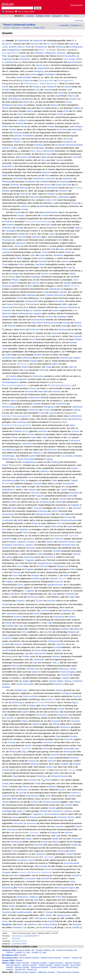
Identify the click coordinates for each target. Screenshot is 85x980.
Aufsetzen (7, 286)
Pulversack (35, 329)
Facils (5, 191)
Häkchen (32, 924)
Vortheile (37, 404)
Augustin (37, 313)
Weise (13, 401)
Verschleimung (9, 450)
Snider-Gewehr (23, 963)
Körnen (48, 185)
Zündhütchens (76, 416)
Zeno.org (8, 4)
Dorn (59, 523)
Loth (75, 157)
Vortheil (63, 499)
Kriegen (21, 215)
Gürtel (42, 370)
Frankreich (9, 222)
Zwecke (36, 283)
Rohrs (23, 480)
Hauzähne (77, 924)
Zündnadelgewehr (19, 379)
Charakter (7, 872)
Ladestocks (77, 407)
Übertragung (12, 829)
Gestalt (24, 209)
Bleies (77, 629)
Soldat (9, 355)
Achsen (45, 842)
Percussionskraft (52, 814)
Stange (24, 126)
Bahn (48, 225)
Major (34, 323)
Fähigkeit (61, 566)
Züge (62, 249)
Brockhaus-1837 (10, 955)
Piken (5, 56)
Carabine (7, 539)
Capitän (21, 234)
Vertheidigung (14, 99)
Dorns (16, 575)
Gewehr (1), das (22, 952)
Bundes (72, 542)
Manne (30, 111)
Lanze (5, 47)
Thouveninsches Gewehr (68, 972)
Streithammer (41, 47)
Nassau (68, 681)
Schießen (15, 185)
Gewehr (10, 952)
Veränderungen (9, 358)
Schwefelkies (28, 136)
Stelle (42, 206)
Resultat (73, 736)
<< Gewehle (63, 25)
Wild (26, 431)
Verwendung (8, 514)
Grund (20, 566)
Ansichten (42, 431)
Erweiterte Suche (77, 5)
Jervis (5, 921)
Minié (6, 484)
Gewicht (44, 811)
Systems (18, 644)
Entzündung (59, 617)
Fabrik (26, 696)
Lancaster (59, 826)
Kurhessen (77, 681)
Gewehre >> (77, 25)
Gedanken (7, 228)
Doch (45, 252)
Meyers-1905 (8, 963)
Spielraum (37, 237)
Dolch (20, 47)
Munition (38, 355)
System (10, 304)
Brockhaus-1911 (10, 958)
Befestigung (65, 197)
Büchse (78, 323)
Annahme (61, 508)
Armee (48, 869)
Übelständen (55, 289)
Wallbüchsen (34, 398)
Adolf (30, 157)
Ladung (17, 246)
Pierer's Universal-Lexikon (19, 25)
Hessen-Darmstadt (25, 459)
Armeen (10, 225)
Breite (22, 329)
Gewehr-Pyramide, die (67, 950)
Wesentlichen (52, 212)
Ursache (32, 761)
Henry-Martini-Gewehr (29, 958)
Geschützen (25, 59)
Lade (29, 906)
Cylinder (62, 292)
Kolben (5, 126)
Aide (37, 918)
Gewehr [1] (32, 970)
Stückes (18, 136)
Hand (60, 56)
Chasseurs (64, 307)
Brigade (33, 361)
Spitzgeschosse (64, 915)
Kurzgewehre (10, 53)
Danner (5, 148)
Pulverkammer (9, 240)
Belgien (27, 310)
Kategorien (57, 16)
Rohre (20, 114)
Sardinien (37, 310)
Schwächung (46, 502)
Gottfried (44, 182)
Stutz (72, 770)
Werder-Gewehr (29, 965)
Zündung (48, 90)
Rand (60, 240)
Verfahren (13, 283)
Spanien (29, 545)
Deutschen (63, 542)
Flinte (23, 194)
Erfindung (38, 145)
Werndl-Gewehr (13, 965)
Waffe (5, 175)
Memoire (43, 918)
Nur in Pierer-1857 (25, 12)
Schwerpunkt (68, 484)
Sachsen (56, 391)
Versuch (75, 431)
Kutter (14, 148)
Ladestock (9, 62)
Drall (53, 249)
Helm (45, 44)
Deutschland (39, 320)
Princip (32, 388)
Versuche (35, 493)
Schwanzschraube (69, 520)
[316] (19, 706)
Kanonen (69, 833)
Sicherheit (50, 179)
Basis (57, 712)
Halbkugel (31, 295)
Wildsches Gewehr (46, 972)
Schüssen (52, 450)
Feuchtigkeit (49, 74)
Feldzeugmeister (25, 313)
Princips (68, 517)
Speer (72, 44)
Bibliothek (8, 12)
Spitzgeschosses (43, 514)
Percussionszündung (38, 222)
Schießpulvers (76, 47)
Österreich (7, 313)
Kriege (48, 154)
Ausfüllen (10, 626)
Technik (45, 215)
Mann (44, 160)
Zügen (42, 148)
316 (22, 941)
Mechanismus (8, 407)
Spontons (61, 53)
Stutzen (6, 802)
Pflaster (15, 280)
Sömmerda (37, 376)
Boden (35, 523)
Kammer (41, 258)
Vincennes (31, 823)
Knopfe (51, 126)
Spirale (67, 749)
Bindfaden (52, 787)
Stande (18, 212)
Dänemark (18, 545)
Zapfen (25, 712)
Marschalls (43, 391)
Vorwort (6, 28)
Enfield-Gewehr (57, 967)
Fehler (25, 533)
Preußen (12, 376)
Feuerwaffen (70, 56)
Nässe (20, 105)
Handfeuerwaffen (24, 77)
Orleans (74, 307)
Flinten (78, 188)
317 (26, 941)
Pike (47, 175)
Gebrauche (52, 87)
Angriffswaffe (23, 41)
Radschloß (77, 130)
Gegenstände (43, 68)
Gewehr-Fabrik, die (26, 950)
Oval (71, 333)
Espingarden (66, 80)
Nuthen (13, 502)
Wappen (7, 44)
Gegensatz (38, 41)
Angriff (58, 96)
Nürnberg (63, 130)
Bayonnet (72, 62)
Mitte (31, 99)
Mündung (62, 329)
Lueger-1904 (8, 960)
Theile (5, 264)
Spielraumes (23, 897)
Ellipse (29, 839)
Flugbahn (40, 496)
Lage (27, 653)
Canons (27, 80)
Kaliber (76, 108)
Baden (79, 456)
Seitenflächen (8, 490)
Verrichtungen (8, 456)
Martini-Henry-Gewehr (51, 958)
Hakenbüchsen (49, 84)
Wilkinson (34, 872)
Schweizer (18, 431)
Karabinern (68, 142)
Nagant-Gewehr (56, 963)
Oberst (72, 274)
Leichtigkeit (7, 811)
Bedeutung (63, 669)
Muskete (20, 123)
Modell (24, 367)
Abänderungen (21, 690)
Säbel (53, 924)
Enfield (35, 696)
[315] (63, 456)
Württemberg (8, 459)
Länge (23, 56)
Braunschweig (52, 323)
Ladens (20, 811)
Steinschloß (18, 179)
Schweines (17, 927)
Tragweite (30, 560)
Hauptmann (63, 715)
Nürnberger (60, 145)
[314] (4, 41)
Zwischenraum (33, 796)
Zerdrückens (74, 440)
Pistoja (69, 139)
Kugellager (36, 277)
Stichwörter (16, 28)
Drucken (79, 21)
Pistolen (17, 142)
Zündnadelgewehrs (60, 385)
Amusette (29, 391)
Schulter (13, 130)
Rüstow (49, 912)
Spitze (72, 425)
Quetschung (29, 557)
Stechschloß (49, 151)
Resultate (60, 301)
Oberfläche (58, 255)
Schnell (73, 669)
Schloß (79, 59)
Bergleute (7, 924)
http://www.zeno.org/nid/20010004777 (26, 936)
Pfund (35, 87)
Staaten (50, 542)
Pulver (69, 102)
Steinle (49, 915)
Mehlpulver (8, 105)
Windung (13, 752)
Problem (26, 656)
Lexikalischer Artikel (19, 944)
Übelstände (39, 660)
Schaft (72, 59)
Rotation (72, 632)
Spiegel (67, 283)
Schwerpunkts (31, 301)
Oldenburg (27, 358)
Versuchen (48, 742)
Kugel (42, 255)
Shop (66, 16)
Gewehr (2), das (39, 952)
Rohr (43, 108)
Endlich (70, 854)
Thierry (75, 286)
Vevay (15, 817)
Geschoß (21, 237)
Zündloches (30, 182)
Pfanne (26, 102)
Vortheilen (31, 669)
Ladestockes (12, 614)
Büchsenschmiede (74, 145)
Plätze (70, 96)
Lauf (66, 59)
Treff (4, 404)
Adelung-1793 (9, 950)
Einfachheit (38, 179)
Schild (53, 44)
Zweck (68, 252)
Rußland (8, 545)
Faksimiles (26, 28)
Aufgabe (9, 582)
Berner (40, 323)
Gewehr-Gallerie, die (45, 950)
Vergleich (51, 194)
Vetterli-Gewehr (46, 965)
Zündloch (6, 90)
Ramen (5, 307)
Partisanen (39, 53)
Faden (54, 480)
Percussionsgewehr (15, 385)
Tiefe (54, 663)
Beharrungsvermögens (65, 888)
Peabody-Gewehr (39, 963)
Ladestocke (27, 444)
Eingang (15, 139)
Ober (42, 50)
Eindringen (14, 274)
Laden (77, 228)
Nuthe (70, 496)
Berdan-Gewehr (22, 967)
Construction (8, 520)
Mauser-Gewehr (62, 965)
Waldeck (6, 684)
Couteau (46, 924)
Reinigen (36, 575)
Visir (38, 151)
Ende (66, 111)
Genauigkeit (11, 231)
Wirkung (24, 188)
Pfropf (15, 851)
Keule (28, 47)
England (77, 358)
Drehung (16, 572)
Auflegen (78, 126)
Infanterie (63, 191)
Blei (79, 157)
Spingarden (46, 80)
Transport (75, 721)
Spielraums (21, 243)
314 (14, 941)
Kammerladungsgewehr (17, 416)
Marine (65, 419)
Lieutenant (21, 422)
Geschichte (7, 912)
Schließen (65, 629)
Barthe (20, 924)
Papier (25, 721)
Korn (33, 151)
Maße (14, 508)
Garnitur (39, 65)
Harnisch (35, 44)
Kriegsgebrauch (14, 50)
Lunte (69, 90)
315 (18, 941)
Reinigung (39, 71)
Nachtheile (40, 264)
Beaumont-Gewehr (40, 967)
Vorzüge (20, 228)
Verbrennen (33, 410)
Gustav (23, 157)
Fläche (19, 258)
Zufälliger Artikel (43, 16)
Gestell (68, 87)
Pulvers (59, 185)
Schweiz (69, 456)
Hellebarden (50, 53)
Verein (37, 650)
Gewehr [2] (77, 958)
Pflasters (37, 453)
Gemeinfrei (16, 938)
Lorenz (31, 860)
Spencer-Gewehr (73, 963)
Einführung (61, 47)
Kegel (46, 292)
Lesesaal (29, 16)
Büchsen (31, 434)
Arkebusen (31, 84)
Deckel (5, 108)
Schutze (33, 74)
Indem (54, 526)
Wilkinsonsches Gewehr (25, 972)
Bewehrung (48, 927)
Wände (59, 502)
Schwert (13, 47)
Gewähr (76, 927)
